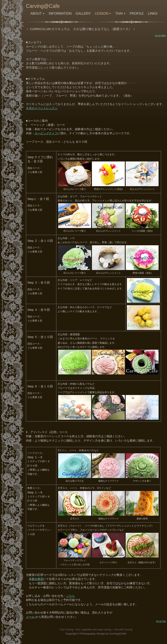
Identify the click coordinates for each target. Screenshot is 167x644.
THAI (120, 13)
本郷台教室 (36, 579)
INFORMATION (60, 13)
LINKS (153, 13)
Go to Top (161, 621)
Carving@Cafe (43, 6)
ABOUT (38, 13)
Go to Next (160, 35)
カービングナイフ (46, 133)
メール (31, 617)
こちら (71, 596)
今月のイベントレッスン (42, 108)
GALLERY (83, 13)
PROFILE (137, 13)
